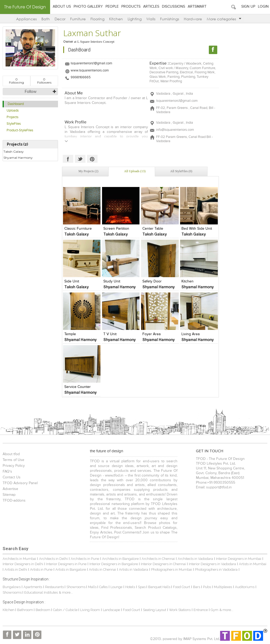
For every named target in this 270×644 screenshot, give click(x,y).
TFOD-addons (14, 501)
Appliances (26, 19)
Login (263, 7)
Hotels (130, 587)
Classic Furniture (78, 229)
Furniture (78, 19)
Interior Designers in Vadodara (212, 564)
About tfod (11, 454)
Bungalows (12, 587)
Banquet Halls (160, 587)
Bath (46, 19)
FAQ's (7, 472)
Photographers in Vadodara (216, 569)
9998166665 (81, 77)
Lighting (135, 19)
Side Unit (72, 281)
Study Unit (112, 281)
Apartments (33, 587)
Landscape (111, 610)
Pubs (207, 587)
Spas (142, 587)
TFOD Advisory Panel (20, 483)
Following (16, 81)
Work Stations (180, 610)
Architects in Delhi (53, 559)
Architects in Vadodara (195, 559)
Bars (197, 587)
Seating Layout (155, 610)
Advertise (10, 489)
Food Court (182, 587)
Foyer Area (151, 334)
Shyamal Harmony (18, 158)
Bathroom (25, 610)
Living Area (191, 334)
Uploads (13, 111)
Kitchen (116, 19)
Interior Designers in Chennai (163, 564)
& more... (66, 592)
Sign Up (248, 7)
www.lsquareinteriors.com (90, 71)
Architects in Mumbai (19, 559)
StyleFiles (14, 124)
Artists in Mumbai (253, 564)
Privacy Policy (14, 466)
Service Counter (78, 387)
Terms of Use (13, 460)
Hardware (193, 19)
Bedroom (43, 610)
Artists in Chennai (102, 569)
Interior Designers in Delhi (23, 564)
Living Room (90, 610)
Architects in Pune (85, 559)
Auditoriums (245, 587)
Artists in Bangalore (71, 569)
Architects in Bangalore (120, 559)
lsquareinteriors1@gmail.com (91, 63)
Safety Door (152, 281)
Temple (70, 334)
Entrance (201, 610)
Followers (44, 81)
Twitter (80, 159)
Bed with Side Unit (197, 229)
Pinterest (92, 159)
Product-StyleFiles (20, 130)
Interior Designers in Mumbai (239, 559)
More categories (224, 19)
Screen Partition (116, 229)
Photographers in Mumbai (172, 569)
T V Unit (110, 334)
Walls (151, 19)
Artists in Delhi (16, 569)
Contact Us (12, 477)
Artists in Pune (41, 569)
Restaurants (55, 587)
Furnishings (170, 19)
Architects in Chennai (158, 559)
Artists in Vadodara (134, 569)
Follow (30, 92)
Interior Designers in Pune (66, 564)
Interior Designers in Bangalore (114, 564)
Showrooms (76, 587)
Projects (13, 117)
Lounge (116, 587)
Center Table (153, 229)
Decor (60, 19)
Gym (214, 610)
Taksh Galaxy (14, 152)
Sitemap (9, 495)
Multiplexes (223, 587)
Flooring (97, 19)
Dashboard (16, 104)
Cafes (103, 587)
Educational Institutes (41, 592)
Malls (93, 587)
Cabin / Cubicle (66, 610)
